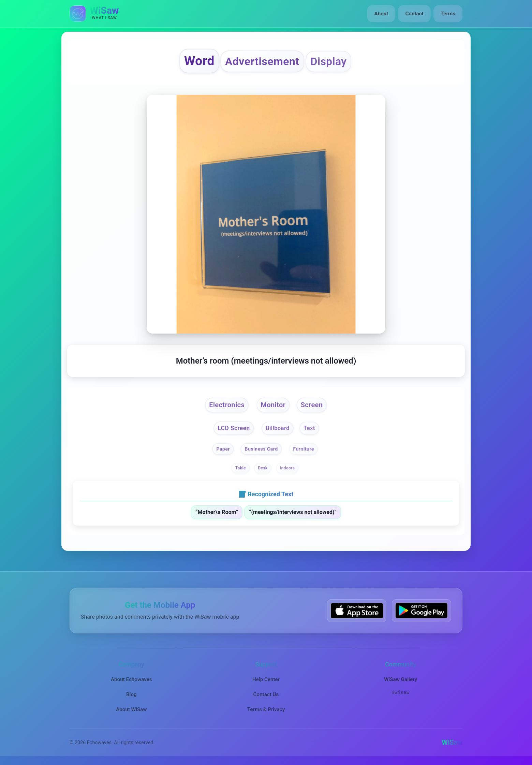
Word (198, 61)
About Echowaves (131, 680)
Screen (312, 406)
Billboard (278, 429)
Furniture (304, 450)
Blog (131, 695)
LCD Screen (233, 428)
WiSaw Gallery (401, 680)
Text (309, 429)
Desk (263, 469)
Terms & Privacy (266, 710)
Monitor (274, 406)
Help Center (266, 680)
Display (329, 62)
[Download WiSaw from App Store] (357, 611)
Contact (414, 14)
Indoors (287, 469)
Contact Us (266, 695)
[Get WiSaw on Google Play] (422, 611)
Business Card (261, 450)
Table (241, 469)
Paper (223, 450)
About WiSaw (131, 710)
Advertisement (262, 62)
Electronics (226, 406)
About (381, 14)
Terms (448, 14)
